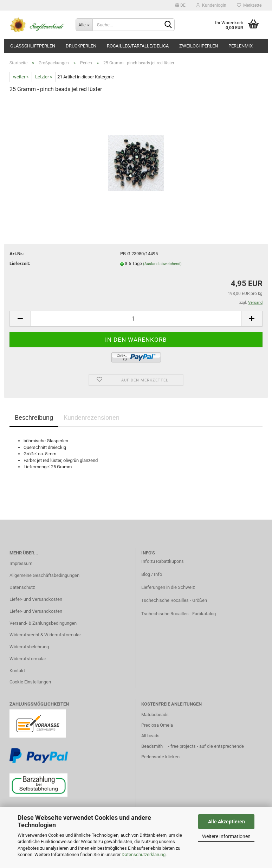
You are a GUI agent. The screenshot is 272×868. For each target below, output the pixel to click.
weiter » (21, 77)
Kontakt (17, 671)
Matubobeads (155, 715)
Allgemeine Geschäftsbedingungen (44, 575)
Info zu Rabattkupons (163, 561)
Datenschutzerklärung (144, 854)
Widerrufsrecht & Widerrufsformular (45, 635)
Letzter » (44, 77)
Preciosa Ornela (157, 725)
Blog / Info (152, 574)
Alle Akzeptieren (226, 822)
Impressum (21, 563)
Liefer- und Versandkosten (36, 599)
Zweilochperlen (199, 46)
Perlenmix (241, 46)
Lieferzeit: (20, 263)
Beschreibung (34, 417)
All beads (150, 736)
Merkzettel (250, 5)
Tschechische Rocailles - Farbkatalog (179, 614)
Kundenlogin (211, 5)
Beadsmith (152, 746)
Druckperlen (81, 46)
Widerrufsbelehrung (29, 647)
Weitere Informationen (226, 836)
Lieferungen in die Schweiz (168, 587)
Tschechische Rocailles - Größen (174, 600)
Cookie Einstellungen (30, 682)
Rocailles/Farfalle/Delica (138, 46)
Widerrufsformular (28, 659)
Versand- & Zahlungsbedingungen (43, 623)
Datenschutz (22, 587)
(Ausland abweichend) (162, 264)
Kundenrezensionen (92, 417)
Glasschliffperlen (33, 46)
